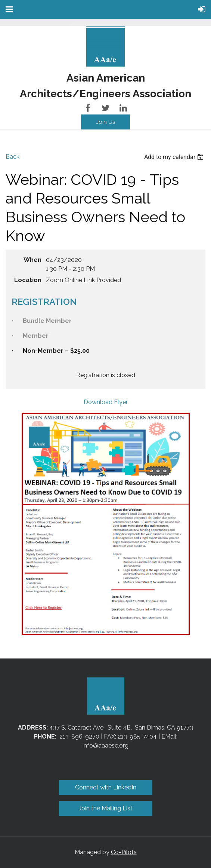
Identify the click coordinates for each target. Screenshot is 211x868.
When (32, 260)
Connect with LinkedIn (106, 787)
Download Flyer (106, 402)
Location (28, 280)
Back (13, 157)
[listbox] (175, 157)
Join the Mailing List (106, 808)
